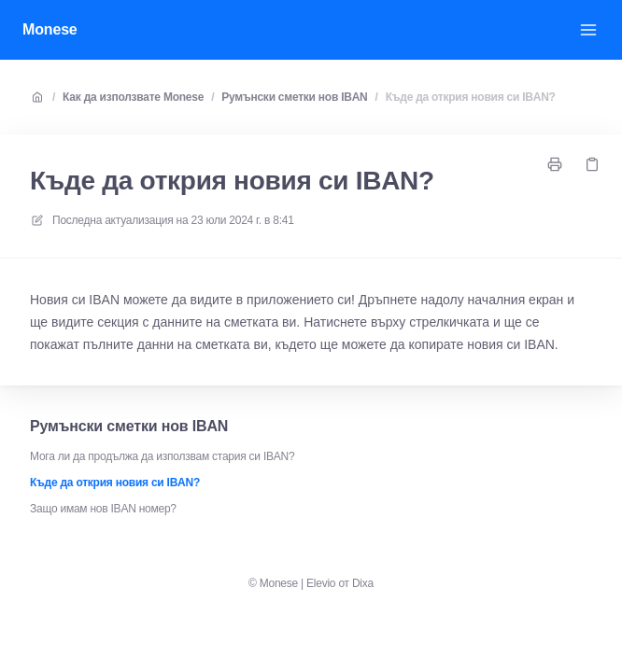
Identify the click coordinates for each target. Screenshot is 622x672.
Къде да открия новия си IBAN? (471, 97)
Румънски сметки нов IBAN (294, 97)
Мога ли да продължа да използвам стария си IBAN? (162, 456)
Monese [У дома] (50, 29)
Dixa (363, 583)
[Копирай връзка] (592, 164)
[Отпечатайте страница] (555, 164)
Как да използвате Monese (133, 97)
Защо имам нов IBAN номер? (103, 509)
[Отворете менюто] (588, 30)
